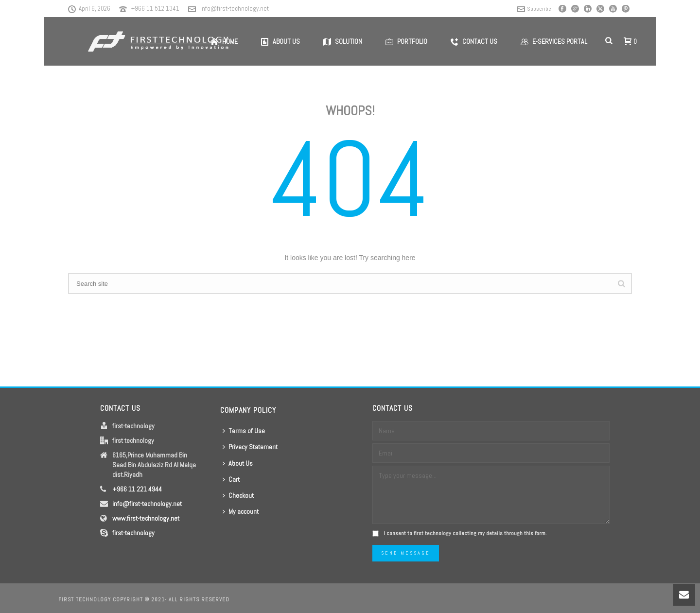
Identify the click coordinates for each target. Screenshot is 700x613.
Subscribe (534, 9)
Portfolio (406, 41)
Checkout (238, 495)
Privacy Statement (250, 447)
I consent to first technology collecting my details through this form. (465, 533)
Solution (343, 41)
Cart (231, 479)
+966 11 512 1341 (155, 9)
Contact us (474, 41)
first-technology (133, 533)
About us (280, 41)
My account (241, 511)
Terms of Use (244, 431)
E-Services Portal (554, 41)
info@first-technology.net (235, 9)
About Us (238, 463)
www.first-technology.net (146, 518)
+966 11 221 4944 (137, 489)
